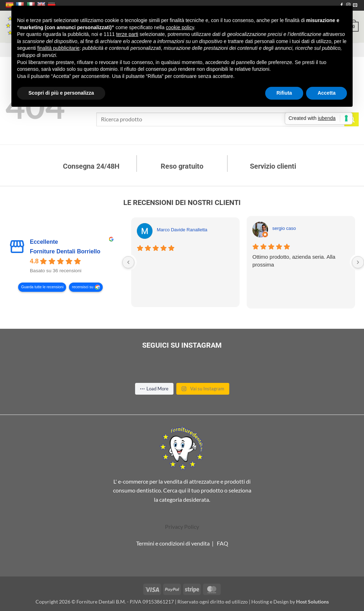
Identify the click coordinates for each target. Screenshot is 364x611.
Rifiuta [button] (284, 93)
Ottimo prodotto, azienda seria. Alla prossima (294, 261)
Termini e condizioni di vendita (173, 543)
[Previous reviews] (128, 262)
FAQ (223, 543)
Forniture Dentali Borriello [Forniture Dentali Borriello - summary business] (65, 252)
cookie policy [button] (180, 27)
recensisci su (82, 287)
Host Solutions (312, 602)
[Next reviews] (358, 262)
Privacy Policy (182, 526)
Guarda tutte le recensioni (42, 287)
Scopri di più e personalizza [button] (61, 93)
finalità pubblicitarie (58, 48)
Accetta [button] (326, 93)
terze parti (127, 34)
